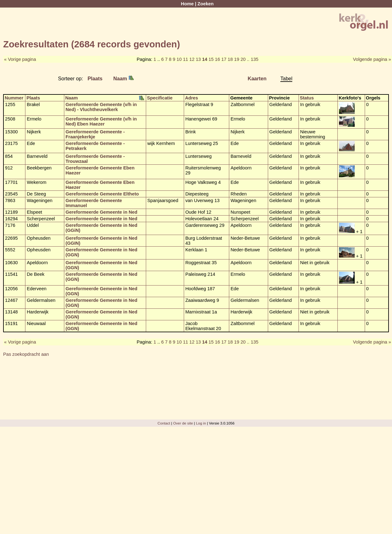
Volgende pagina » (372, 59)
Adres (192, 98)
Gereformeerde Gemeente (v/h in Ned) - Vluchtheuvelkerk (101, 107)
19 (237, 59)
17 (224, 59)
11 (185, 59)
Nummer (14, 98)
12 (192, 59)
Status (307, 98)
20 (243, 59)
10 (179, 59)
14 (205, 59)
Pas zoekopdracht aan (26, 354)
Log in (201, 423)
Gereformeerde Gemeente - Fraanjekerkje (95, 134)
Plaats (95, 78)
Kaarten (257, 78)
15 (211, 59)
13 (198, 59)
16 (217, 59)
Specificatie (160, 98)
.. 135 (253, 59)
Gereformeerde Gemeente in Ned (101, 212)
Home (187, 4)
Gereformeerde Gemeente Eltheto (102, 194)
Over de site (183, 423)
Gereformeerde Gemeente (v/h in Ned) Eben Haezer (101, 121)
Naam (123, 78)
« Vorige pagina (20, 59)
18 (230, 59)
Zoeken (206, 4)
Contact (164, 423)
